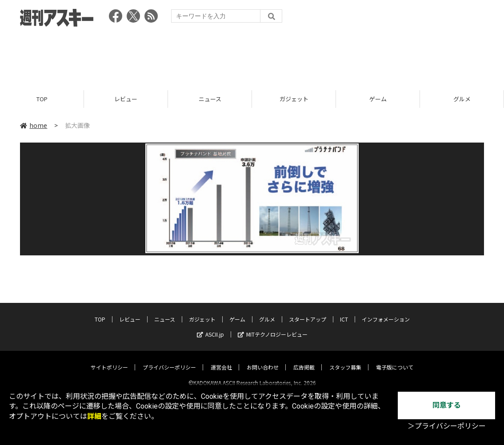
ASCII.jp (210, 327)
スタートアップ (308, 312)
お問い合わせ (263, 360)
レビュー (126, 99)
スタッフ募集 (345, 360)
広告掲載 (304, 360)
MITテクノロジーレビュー (273, 327)
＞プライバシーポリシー (447, 426)
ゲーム (378, 99)
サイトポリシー (109, 360)
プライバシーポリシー (169, 360)
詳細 (94, 416)
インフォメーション (386, 312)
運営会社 (221, 360)
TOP (42, 99)
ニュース (210, 99)
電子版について (395, 360)
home (34, 125)
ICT (344, 312)
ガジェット (294, 99)
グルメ (462, 99)
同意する (447, 405)
